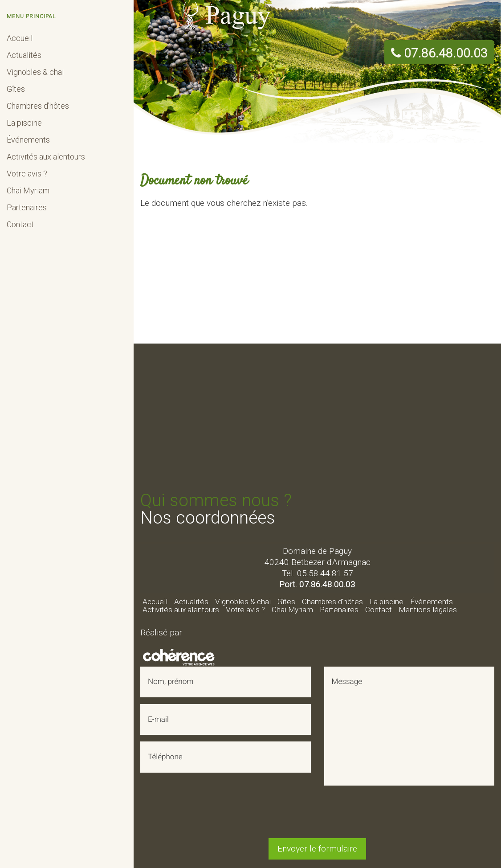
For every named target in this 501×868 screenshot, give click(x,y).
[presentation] (318, 814)
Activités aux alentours (46, 157)
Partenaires (27, 207)
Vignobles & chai (35, 72)
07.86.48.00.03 (439, 54)
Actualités (24, 55)
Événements (28, 140)
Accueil (20, 38)
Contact (20, 224)
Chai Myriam (28, 190)
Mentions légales (428, 610)
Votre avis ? (27, 174)
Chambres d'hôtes (38, 106)
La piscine (24, 123)
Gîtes (16, 89)
